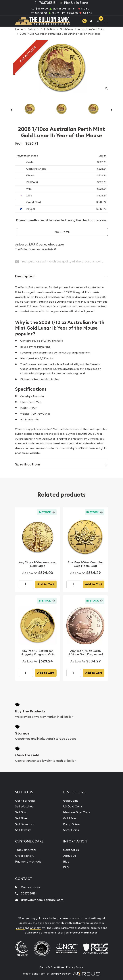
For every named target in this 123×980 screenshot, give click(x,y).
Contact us (71, 850)
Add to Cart (46, 584)
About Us (70, 856)
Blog (66, 861)
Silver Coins (71, 830)
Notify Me (62, 232)
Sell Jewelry (23, 830)
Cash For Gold (25, 801)
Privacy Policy (75, 967)
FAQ (66, 867)
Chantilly (35, 928)
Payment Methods (28, 861)
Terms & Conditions (52, 967)
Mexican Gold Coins (77, 812)
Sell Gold (21, 812)
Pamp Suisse (72, 824)
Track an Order (26, 850)
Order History (25, 856)
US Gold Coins (73, 806)
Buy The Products (30, 711)
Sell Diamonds (25, 824)
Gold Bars (70, 818)
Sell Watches (24, 806)
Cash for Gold (27, 755)
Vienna (20, 928)
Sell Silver (22, 818)
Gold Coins (71, 801)
